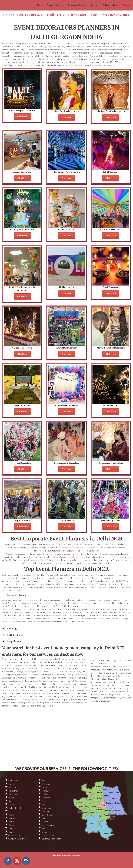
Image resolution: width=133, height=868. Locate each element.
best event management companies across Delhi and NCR (84, 548)
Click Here (22, 117)
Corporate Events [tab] (14, 595)
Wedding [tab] (9, 628)
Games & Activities (56, 5)
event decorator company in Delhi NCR (33, 560)
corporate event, (32, 600)
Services (94, 5)
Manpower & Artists (77, 5)
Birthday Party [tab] (12, 635)
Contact (126, 5)
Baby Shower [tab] (12, 641)
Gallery (106, 5)
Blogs (116, 5)
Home (40, 5)
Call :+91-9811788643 (22, 15)
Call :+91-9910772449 (66, 15)
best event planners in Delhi (63, 557)
